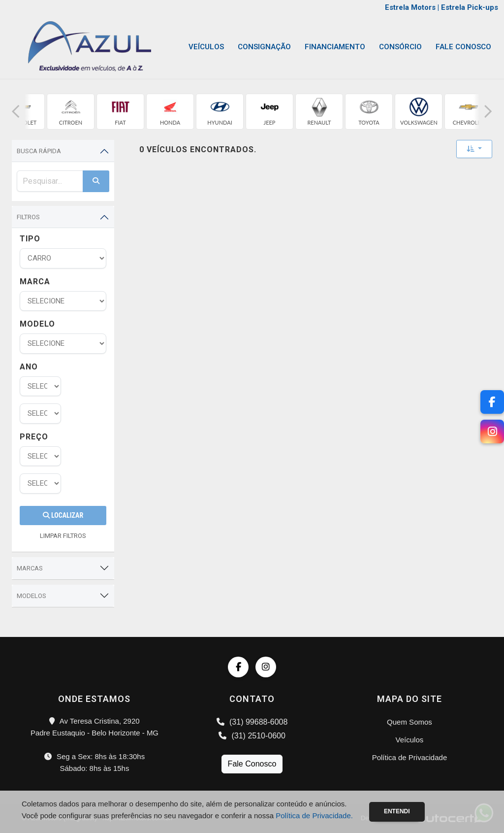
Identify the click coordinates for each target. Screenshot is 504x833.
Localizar (63, 515)
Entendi (397, 811)
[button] (16, 112)
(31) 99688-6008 (252, 722)
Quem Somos (409, 722)
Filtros (28, 217)
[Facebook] (492, 402)
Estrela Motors (410, 7)
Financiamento (335, 47)
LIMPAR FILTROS (63, 536)
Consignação (264, 47)
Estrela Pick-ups (470, 7)
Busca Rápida (39, 151)
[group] (71, 112)
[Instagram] (492, 432)
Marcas (30, 568)
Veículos (206, 47)
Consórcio (400, 47)
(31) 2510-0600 (252, 736)
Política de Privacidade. (314, 816)
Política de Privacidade (410, 757)
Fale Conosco (463, 47)
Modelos (31, 596)
